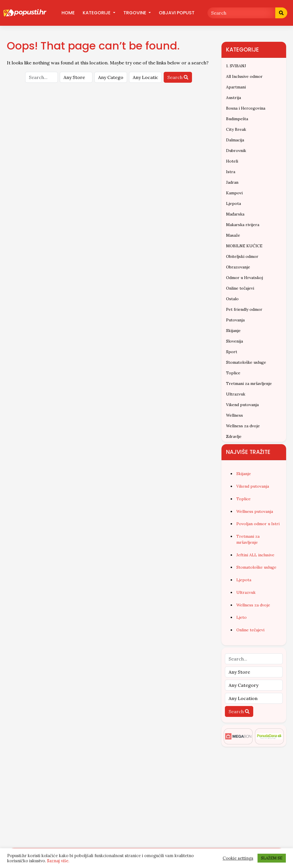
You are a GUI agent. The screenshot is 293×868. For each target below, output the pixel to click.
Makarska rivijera (243, 225)
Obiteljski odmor (242, 256)
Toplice (233, 373)
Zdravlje (234, 436)
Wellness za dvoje (243, 426)
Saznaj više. (58, 861)
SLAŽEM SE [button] (272, 858)
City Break (236, 129)
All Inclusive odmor (244, 76)
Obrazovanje (238, 267)
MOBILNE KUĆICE (244, 246)
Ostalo (232, 299)
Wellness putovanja (255, 511)
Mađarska (235, 214)
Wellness (234, 415)
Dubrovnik (236, 151)
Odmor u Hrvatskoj (245, 278)
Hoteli (232, 161)
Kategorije (97, 13)
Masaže (233, 235)
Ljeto (241, 617)
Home (68, 13)
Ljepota (233, 203)
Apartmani (236, 87)
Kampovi (234, 193)
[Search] (241, 13)
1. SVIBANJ (236, 66)
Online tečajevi (240, 288)
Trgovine (135, 13)
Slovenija (234, 341)
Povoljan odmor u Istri (258, 524)
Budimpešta (237, 119)
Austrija (233, 98)
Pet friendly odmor (244, 309)
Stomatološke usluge (246, 362)
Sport (232, 352)
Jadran (232, 182)
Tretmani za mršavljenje (249, 383)
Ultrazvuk (236, 394)
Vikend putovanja (242, 405)
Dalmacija (235, 140)
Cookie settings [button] (238, 858)
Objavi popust (177, 13)
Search (178, 77)
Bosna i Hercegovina (246, 108)
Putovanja (235, 320)
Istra (231, 172)
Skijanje (233, 331)
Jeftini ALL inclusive (255, 555)
